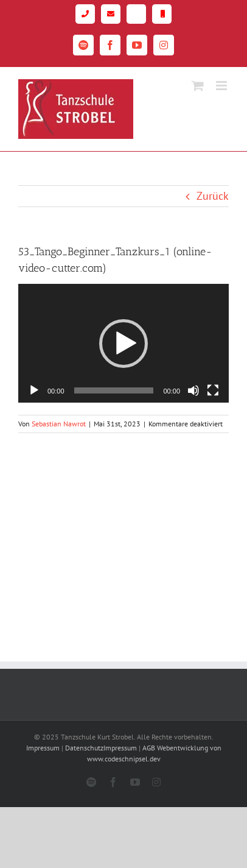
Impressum (43, 748)
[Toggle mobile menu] (222, 86)
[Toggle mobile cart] (198, 86)
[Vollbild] (213, 390)
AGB (149, 748)
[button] (123, 344)
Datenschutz (84, 748)
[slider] (114, 390)
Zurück (213, 196)
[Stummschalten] (193, 390)
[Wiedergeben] (34, 390)
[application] (123, 343)
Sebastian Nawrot (59, 424)
